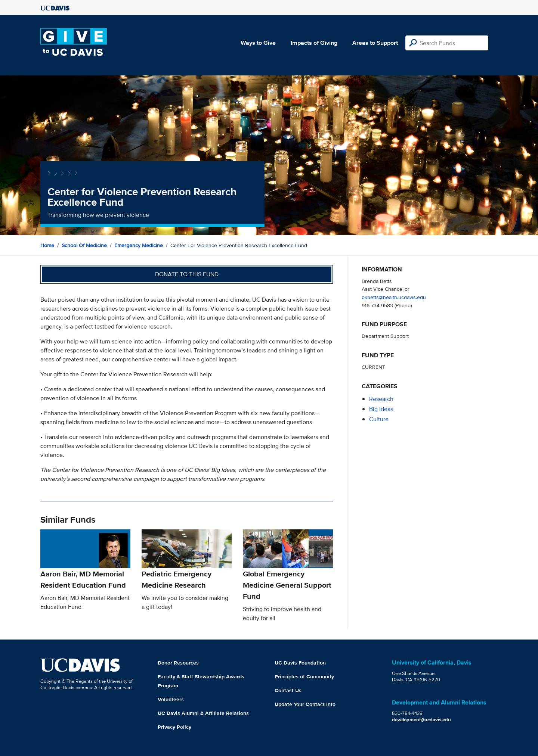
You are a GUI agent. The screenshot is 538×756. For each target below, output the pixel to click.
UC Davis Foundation (300, 663)
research (381, 399)
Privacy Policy (174, 727)
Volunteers (171, 699)
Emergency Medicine (139, 245)
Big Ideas (381, 409)
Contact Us (288, 690)
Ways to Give (258, 43)
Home (47, 245)
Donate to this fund (187, 274)
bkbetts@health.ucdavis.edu (394, 297)
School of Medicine (84, 245)
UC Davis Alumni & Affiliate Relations (203, 713)
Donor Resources (178, 663)
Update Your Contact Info (305, 704)
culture (379, 419)
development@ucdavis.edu (421, 720)
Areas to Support (375, 43)
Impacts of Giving (314, 43)
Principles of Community (304, 676)
